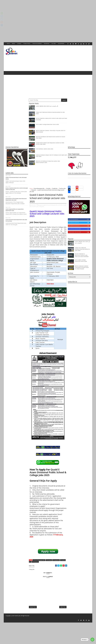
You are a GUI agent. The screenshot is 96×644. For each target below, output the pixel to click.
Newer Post (33, 607)
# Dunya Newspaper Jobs (39, 560)
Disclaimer (47, 44)
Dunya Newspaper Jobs (39, 188)
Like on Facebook (79, 219)
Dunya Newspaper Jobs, (52, 205)
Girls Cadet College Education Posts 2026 (47, 125)
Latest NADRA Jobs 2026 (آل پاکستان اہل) (47, 106)
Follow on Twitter (79, 223)
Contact (19, 44)
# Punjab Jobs (56, 560)
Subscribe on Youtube (79, 232)
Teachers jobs (62, 188)
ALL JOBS (54, 44)
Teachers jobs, (35, 207)
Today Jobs (34, 190)
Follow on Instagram (79, 229)
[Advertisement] (45, 11)
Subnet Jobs (18, 616)
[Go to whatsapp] (92, 640)
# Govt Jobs (49, 560)
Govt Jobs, (60, 205)
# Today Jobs (35, 562)
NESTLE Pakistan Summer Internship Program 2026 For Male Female (82, 267)
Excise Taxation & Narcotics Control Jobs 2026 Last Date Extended (82, 255)
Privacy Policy (27, 44)
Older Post (63, 607)
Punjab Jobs (55, 188)
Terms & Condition (37, 44)
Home (8, 44)
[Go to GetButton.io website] (92, 642)
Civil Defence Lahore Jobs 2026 (45, 149)
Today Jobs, (42, 207)
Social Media (61, 44)
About (13, 44)
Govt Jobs (48, 188)
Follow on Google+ (79, 226)
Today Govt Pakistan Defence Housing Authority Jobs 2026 (82, 249)
